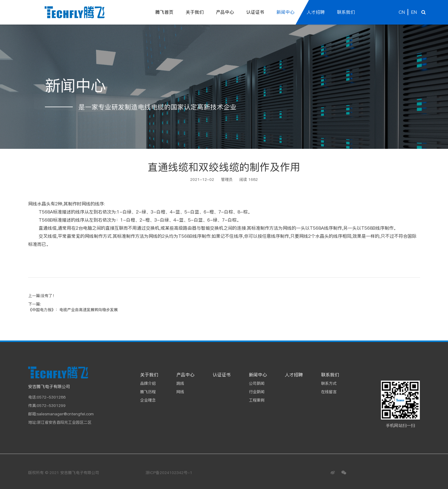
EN (414, 12)
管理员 (227, 179)
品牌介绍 (148, 383)
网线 (180, 392)
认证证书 (255, 12)
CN (402, 12)
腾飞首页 (164, 12)
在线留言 (329, 392)
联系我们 (346, 12)
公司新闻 (257, 383)
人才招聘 (316, 12)
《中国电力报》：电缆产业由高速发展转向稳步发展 (73, 310)
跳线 (180, 383)
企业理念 (148, 400)
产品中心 (225, 12)
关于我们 (195, 12)
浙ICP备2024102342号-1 (169, 473)
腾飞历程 (148, 392)
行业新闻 (257, 392)
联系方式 (329, 383)
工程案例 (257, 400)
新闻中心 (285, 12)
